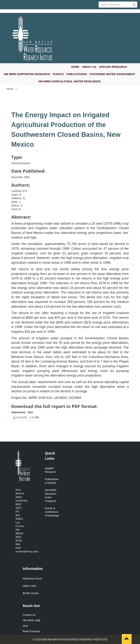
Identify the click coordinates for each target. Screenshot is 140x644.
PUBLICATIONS (77, 74)
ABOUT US (89, 67)
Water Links (29, 586)
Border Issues (31, 593)
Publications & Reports (51, 481)
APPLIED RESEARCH (113, 67)
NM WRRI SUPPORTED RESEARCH (27, 74)
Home (10, 89)
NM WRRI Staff (31, 620)
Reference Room (32, 579)
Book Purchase (31, 631)
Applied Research (50, 470)
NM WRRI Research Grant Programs (51, 496)
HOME (75, 67)
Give (25, 626)
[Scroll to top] (127, 639)
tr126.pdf (21, 417)
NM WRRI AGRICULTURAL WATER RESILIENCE (69, 81)
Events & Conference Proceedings (51, 512)
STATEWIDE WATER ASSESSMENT (112, 74)
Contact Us (29, 615)
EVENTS (58, 74)
